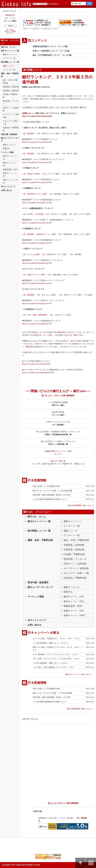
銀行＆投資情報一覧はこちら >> (81, 505)
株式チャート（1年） (10, 158)
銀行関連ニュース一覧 (10, 62)
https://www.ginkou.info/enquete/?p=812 (37, 263)
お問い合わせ (6, 190)
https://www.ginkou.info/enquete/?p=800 (37, 142)
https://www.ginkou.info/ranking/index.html (38, 373)
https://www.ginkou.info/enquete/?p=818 (37, 324)
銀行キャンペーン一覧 (10, 51)
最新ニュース (8, 66)
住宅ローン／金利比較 (11, 109)
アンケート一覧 (9, 58)
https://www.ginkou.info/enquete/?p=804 (37, 182)
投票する (6, 149)
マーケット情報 (7, 152)
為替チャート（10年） (10, 181)
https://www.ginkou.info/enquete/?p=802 (37, 162)
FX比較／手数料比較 (10, 96)
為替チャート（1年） (10, 175)
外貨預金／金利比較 (11, 91)
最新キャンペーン (10, 55)
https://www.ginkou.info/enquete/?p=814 (37, 283)
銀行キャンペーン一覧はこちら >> (79, 674)
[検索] (78, 4)
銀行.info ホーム (8, 47)
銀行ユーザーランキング (10, 140)
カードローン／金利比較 (11, 116)
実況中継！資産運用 (9, 134)
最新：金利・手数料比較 (10, 75)
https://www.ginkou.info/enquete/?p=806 (37, 203)
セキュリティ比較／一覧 (11, 122)
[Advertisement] (67, 744)
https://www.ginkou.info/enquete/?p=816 (37, 303)
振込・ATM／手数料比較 (10, 82)
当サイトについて (8, 187)
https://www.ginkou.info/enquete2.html (37, 116)
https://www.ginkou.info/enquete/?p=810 (37, 243)
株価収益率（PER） (11, 170)
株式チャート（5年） (10, 164)
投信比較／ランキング (11, 102)
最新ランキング (9, 145)
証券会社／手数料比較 (11, 129)
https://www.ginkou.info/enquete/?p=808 (37, 223)
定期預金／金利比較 (11, 87)
